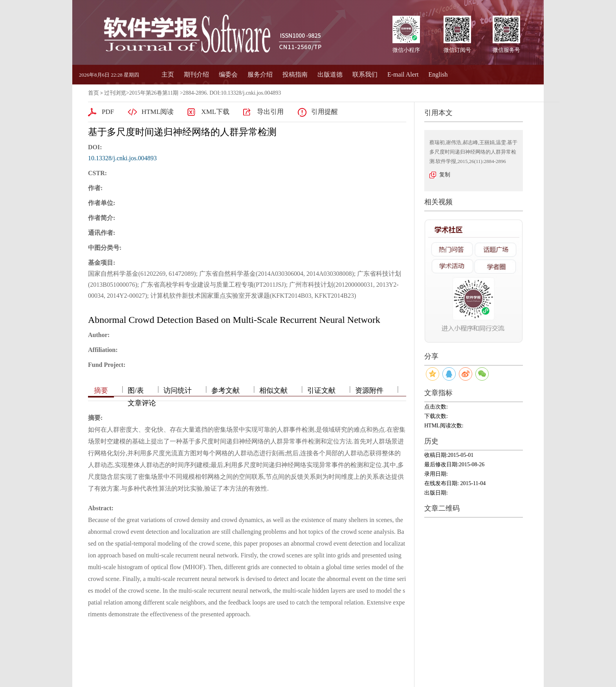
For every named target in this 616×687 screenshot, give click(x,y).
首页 (93, 93)
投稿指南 (295, 74)
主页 (168, 74)
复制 (445, 175)
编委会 (228, 74)
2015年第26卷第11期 (154, 93)
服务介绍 (260, 74)
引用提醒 (324, 112)
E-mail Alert (403, 74)
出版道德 (330, 74)
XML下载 (215, 112)
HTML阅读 (158, 112)
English (438, 74)
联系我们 (365, 74)
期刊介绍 (196, 74)
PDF (108, 112)
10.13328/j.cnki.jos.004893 (122, 158)
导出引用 (270, 112)
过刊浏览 (115, 93)
